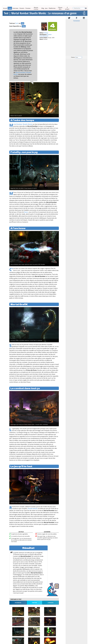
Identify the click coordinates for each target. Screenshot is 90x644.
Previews (28, 8)
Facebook (18, 605)
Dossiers (22, 8)
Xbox (24, 28)
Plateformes (52, 8)
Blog (43, 8)
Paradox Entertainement (46, 37)
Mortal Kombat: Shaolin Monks (23, 126)
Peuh (17, 25)
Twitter (34, 605)
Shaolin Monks (33, 510)
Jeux (46, 8)
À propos (67, 8)
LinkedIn (51, 605)
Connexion (76, 23)
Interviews (15, 8)
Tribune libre (60, 8)
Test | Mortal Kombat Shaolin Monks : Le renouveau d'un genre (40, 14)
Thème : (77, 59)
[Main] (38, 8)
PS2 (23, 25)
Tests (10, 8)
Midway (46, 35)
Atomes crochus (36, 8)
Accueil (5, 8)
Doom (26, 214)
